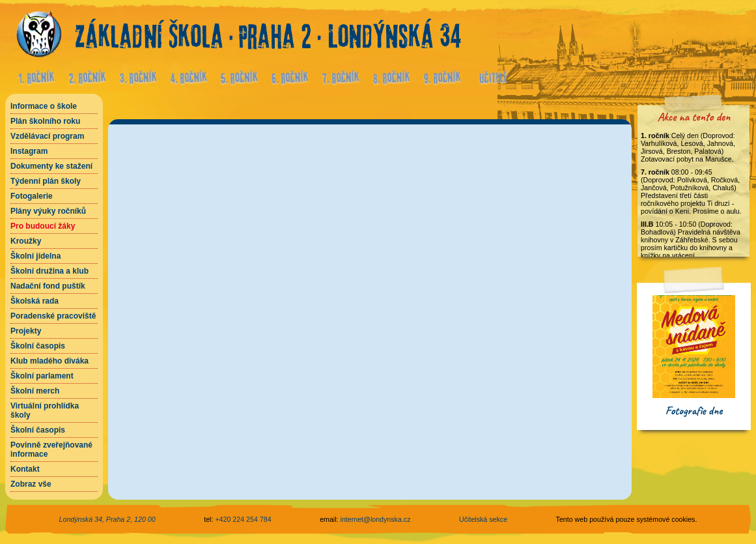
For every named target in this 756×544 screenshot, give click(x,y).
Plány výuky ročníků (48, 211)
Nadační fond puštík (48, 286)
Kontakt (25, 469)
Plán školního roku (45, 121)
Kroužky (26, 241)
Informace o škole (44, 106)
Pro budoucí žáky (43, 226)
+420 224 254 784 (243, 519)
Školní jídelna (35, 256)
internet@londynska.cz (376, 519)
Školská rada (35, 301)
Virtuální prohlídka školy (45, 410)
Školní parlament (42, 376)
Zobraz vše (31, 484)
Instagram (29, 151)
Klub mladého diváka (49, 361)
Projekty (26, 331)
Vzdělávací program (47, 136)
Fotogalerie (32, 196)
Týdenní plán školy (46, 181)
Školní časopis (38, 346)
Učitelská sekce (483, 519)
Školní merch (35, 391)
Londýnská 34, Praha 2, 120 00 (107, 519)
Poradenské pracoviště (53, 316)
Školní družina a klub (49, 271)
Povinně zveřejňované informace (51, 450)
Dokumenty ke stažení (51, 166)
